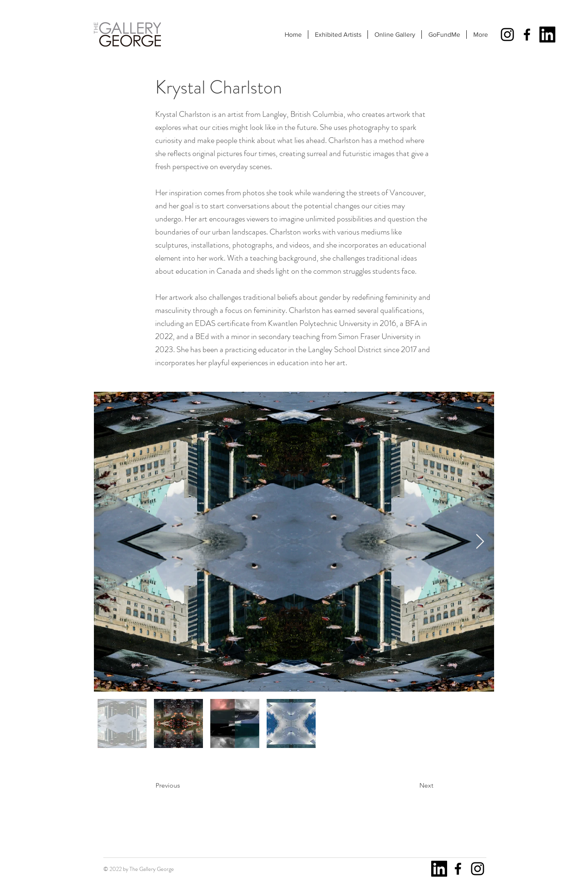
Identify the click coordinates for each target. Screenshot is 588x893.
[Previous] (183, 786)
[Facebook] (527, 35)
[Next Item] (480, 542)
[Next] (413, 786)
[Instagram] (507, 35)
